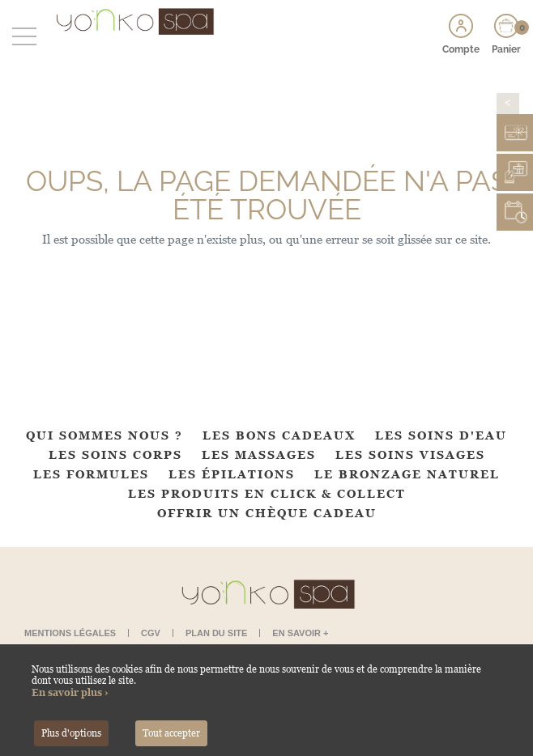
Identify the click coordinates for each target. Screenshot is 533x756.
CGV (151, 633)
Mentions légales (70, 633)
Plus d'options (71, 733)
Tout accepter (171, 733)
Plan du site (216, 633)
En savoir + (300, 633)
